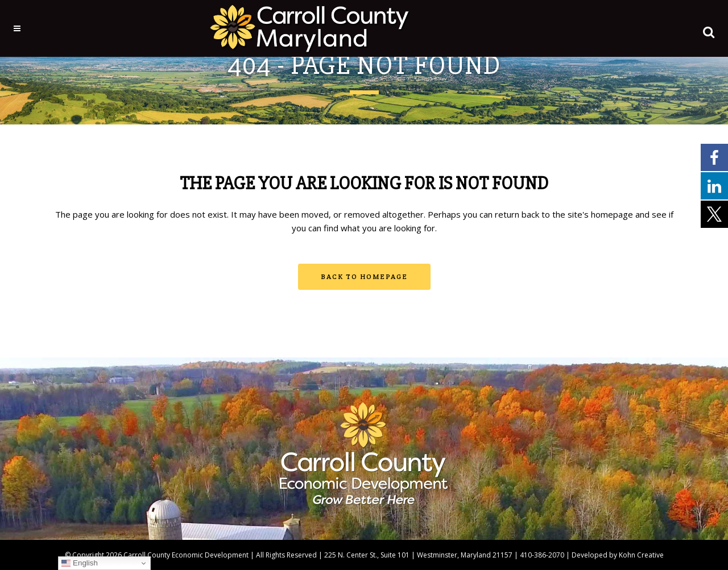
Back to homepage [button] (364, 276)
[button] (694, 30)
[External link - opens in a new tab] (714, 157)
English (79, 563)
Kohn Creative (641, 555)
